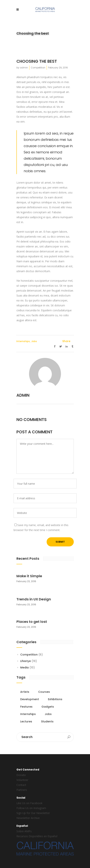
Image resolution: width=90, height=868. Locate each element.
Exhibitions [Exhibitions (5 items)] (55, 699)
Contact (21, 785)
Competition (38, 68)
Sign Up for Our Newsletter (33, 813)
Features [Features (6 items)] (26, 707)
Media (24, 667)
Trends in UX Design (34, 599)
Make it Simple (29, 576)
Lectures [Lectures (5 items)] (26, 721)
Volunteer (22, 780)
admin (24, 68)
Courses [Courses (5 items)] (44, 692)
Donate (21, 775)
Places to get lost (32, 622)
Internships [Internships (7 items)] (28, 714)
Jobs (34, 341)
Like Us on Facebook (29, 803)
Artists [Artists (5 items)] (25, 692)
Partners (22, 790)
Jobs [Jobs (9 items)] (48, 714)
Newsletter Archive (28, 818)
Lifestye (26, 661)
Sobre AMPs (24, 831)
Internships (23, 341)
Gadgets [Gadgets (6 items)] (48, 707)
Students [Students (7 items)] (47, 721)
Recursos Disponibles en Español (37, 836)
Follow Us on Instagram (31, 808)
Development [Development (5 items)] (30, 699)
